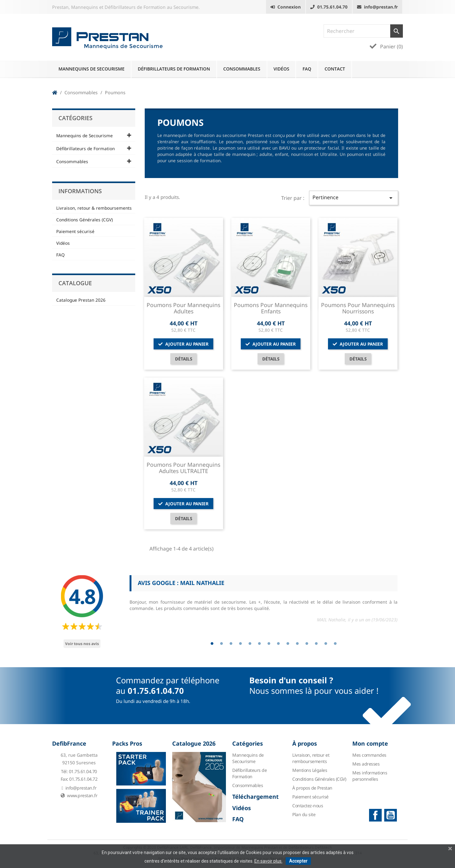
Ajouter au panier (183, 344)
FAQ (307, 69)
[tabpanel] (264, 602)
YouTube (391, 815)
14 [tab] (335, 644)
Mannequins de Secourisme (91, 69)
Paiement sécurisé (75, 231)
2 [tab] (221, 644)
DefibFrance (69, 743)
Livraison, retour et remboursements (311, 758)
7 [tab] (269, 644)
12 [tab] (316, 644)
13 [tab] (326, 644)
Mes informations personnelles (370, 776)
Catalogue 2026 (194, 743)
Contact (335, 69)
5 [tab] (250, 644)
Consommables (242, 69)
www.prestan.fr (79, 795)
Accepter (298, 861)
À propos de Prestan (312, 788)
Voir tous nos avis (82, 644)
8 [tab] (278, 644)
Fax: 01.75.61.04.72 (79, 779)
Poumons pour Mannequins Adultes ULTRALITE (183, 468)
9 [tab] (288, 644)
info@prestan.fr (79, 788)
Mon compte (370, 743)
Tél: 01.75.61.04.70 (79, 771)
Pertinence (354, 198)
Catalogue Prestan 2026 (81, 300)
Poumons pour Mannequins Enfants (271, 308)
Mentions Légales (310, 770)
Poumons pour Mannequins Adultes (183, 308)
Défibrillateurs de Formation (174, 69)
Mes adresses (366, 764)
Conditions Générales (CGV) (85, 220)
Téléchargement (255, 797)
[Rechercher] (363, 31)
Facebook (375, 815)
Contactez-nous (308, 806)
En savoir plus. (268, 861)
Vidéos (282, 69)
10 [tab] (297, 644)
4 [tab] (240, 644)
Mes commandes (369, 755)
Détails (184, 359)
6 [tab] (259, 644)
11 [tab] (307, 644)
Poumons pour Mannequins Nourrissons (358, 308)
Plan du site (304, 814)
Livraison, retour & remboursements (94, 208)
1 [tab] (212, 644)
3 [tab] (231, 644)
